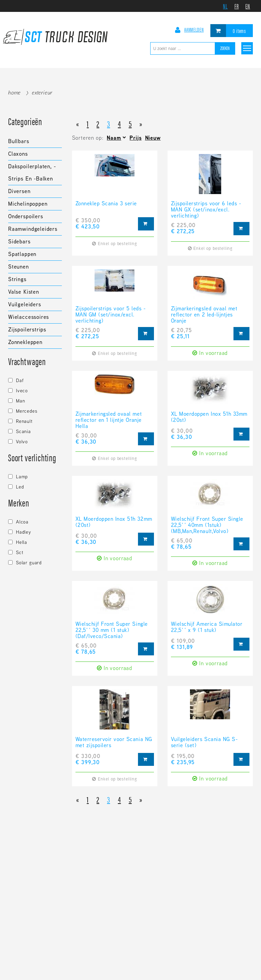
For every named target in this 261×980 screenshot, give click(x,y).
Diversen (19, 191)
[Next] (141, 123)
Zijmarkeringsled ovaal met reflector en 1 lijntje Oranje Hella (109, 420)
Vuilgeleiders (25, 304)
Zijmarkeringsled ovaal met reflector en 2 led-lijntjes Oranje (204, 315)
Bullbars (19, 141)
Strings (17, 279)
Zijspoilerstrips (27, 330)
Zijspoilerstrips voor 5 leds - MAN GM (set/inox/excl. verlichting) (111, 315)
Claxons (18, 154)
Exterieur (42, 93)
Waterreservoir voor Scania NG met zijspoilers (114, 743)
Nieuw (153, 138)
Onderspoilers (26, 216)
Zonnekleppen (25, 342)
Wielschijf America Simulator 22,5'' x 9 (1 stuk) (207, 627)
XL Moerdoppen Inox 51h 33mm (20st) (209, 417)
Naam (114, 138)
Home (14, 93)
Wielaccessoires (29, 317)
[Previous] (78, 123)
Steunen (19, 267)
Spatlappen (22, 254)
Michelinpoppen (28, 204)
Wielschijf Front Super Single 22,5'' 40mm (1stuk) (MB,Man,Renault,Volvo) (207, 525)
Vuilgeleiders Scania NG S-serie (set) (204, 743)
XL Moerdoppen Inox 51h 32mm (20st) (114, 522)
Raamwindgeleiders (33, 229)
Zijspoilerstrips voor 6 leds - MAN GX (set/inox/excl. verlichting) (206, 210)
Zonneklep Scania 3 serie (106, 204)
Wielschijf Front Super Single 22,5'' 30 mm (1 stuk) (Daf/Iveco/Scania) (112, 630)
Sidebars (19, 242)
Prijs (135, 138)
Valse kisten (24, 292)
